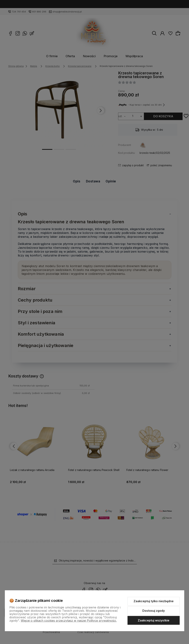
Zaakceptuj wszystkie (154, 620)
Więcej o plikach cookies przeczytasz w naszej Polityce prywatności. (69, 621)
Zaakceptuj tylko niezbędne (154, 601)
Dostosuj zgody (154, 611)
